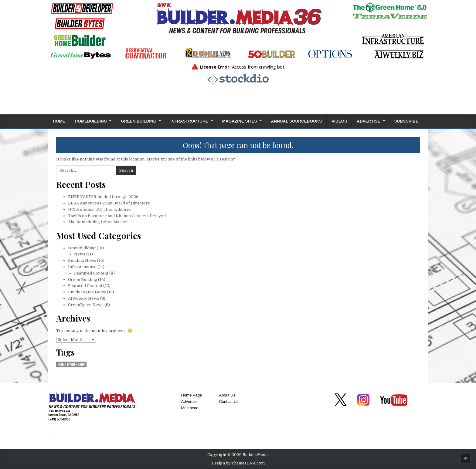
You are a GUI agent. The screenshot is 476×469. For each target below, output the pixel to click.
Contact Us (229, 402)
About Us (227, 395)
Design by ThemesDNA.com (238, 463)
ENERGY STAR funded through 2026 (103, 197)
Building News (82, 260)
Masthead (190, 408)
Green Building (139, 121)
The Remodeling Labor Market (98, 222)
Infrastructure (189, 121)
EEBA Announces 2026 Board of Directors (109, 203)
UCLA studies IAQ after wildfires (100, 209)
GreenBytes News (86, 305)
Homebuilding (91, 121)
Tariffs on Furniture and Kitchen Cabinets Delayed (117, 216)
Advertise (368, 121)
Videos (339, 121)
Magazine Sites (240, 121)
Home (59, 121)
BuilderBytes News (87, 292)
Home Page (192, 395)
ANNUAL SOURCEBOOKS (297, 121)
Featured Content (91, 273)
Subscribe (406, 121)
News (80, 254)
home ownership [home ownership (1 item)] (71, 364)
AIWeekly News (84, 298)
